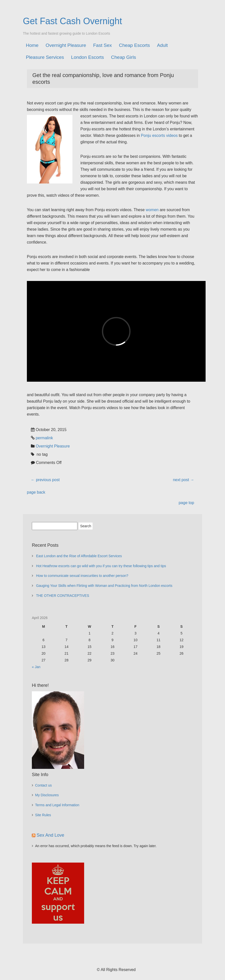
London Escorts (88, 57)
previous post (45, 480)
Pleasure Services (45, 57)
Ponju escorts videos (159, 135)
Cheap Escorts (135, 45)
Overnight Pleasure (66, 45)
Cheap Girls (123, 57)
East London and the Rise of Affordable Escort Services (79, 556)
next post (184, 480)
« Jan (36, 667)
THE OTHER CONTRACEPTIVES (63, 596)
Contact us (43, 785)
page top (186, 503)
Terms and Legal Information (57, 805)
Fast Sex (102, 45)
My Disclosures (47, 795)
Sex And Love (50, 835)
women (152, 210)
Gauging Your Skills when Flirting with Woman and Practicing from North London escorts (104, 586)
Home (32, 45)
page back (36, 492)
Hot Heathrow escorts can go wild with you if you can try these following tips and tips (101, 566)
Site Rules (43, 815)
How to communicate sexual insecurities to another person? (82, 576)
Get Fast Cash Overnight (72, 21)
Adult (162, 45)
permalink (44, 438)
